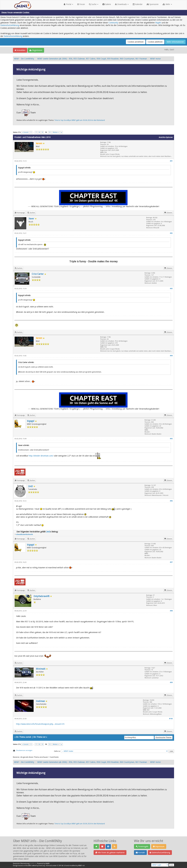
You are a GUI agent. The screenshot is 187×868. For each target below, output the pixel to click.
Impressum (159, 846)
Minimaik (41, 669)
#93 (171, 289)
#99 (171, 683)
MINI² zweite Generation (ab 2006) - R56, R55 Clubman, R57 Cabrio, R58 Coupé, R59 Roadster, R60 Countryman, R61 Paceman (92, 59)
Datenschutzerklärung (10, 25)
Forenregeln (142, 846)
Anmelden (20, 50)
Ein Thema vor (39, 737)
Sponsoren (153, 4)
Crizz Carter (38, 274)
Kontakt (140, 853)
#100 (171, 719)
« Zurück (25, 132)
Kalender (138, 4)
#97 (171, 562)
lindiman (40, 701)
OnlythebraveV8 (42, 596)
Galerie (107, 4)
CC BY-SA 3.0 (61, 866)
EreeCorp (42, 866)
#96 (171, 501)
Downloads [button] (122, 4)
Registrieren (36, 50)
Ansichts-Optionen (166, 137)
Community (113, 23)
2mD (30, 486)
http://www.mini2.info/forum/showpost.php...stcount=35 (40, 724)
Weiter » (56, 132)
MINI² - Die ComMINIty (24, 59)
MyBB (48, 864)
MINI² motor (155, 59)
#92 (171, 233)
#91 (171, 161)
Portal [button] (68, 4)
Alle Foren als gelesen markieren (110, 853)
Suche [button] (94, 4)
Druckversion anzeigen (24, 750)
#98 (171, 611)
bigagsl (31, 421)
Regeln (158, 23)
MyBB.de (33, 864)
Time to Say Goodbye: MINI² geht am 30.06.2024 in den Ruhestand (80, 120)
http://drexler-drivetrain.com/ (41, 456)
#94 (171, 356)
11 (50, 132)
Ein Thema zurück (24, 737)
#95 (171, 439)
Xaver (31, 219)
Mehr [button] (167, 4)
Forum (81, 4)
